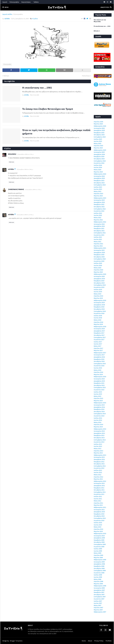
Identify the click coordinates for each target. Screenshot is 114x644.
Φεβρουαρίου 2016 (100, 377)
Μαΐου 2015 (97, 396)
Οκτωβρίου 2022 (99, 207)
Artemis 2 (97, 31)
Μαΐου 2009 (97, 553)
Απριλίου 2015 (98, 398)
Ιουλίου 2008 (98, 575)
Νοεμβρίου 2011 (99, 488)
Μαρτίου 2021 (98, 246)
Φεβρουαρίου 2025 (100, 150)
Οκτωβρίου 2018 (99, 309)
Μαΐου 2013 (97, 448)
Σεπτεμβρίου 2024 (100, 161)
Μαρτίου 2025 (98, 148)
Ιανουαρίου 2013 (99, 457)
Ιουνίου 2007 (98, 603)
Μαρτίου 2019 (98, 298)
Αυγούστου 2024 (99, 163)
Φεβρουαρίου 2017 (100, 353)
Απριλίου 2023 (98, 194)
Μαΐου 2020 (97, 268)
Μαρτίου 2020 (98, 272)
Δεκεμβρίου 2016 (99, 357)
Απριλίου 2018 (98, 322)
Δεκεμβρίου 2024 (99, 154)
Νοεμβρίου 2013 (99, 435)
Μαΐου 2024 (97, 170)
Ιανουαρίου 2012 (99, 483)
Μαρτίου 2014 (98, 427)
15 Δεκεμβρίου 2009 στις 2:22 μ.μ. (26, 154)
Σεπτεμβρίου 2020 (100, 259)
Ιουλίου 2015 (98, 392)
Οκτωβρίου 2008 (99, 568)
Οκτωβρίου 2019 (99, 283)
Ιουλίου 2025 (98, 139)
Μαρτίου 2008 (98, 584)
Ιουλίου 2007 (98, 601)
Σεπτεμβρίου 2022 (100, 209)
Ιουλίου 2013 (98, 444)
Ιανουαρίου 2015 (99, 405)
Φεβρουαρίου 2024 (100, 174)
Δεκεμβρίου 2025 (99, 130)
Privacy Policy (99, 641)
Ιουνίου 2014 (98, 420)
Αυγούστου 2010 (99, 520)
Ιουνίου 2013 (98, 446)
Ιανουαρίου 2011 (99, 510)
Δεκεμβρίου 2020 (99, 252)
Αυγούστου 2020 (99, 261)
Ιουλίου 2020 (98, 263)
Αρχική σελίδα (7, 14)
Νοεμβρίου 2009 (99, 540)
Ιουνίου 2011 (98, 499)
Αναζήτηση (105, 7)
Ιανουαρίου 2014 (99, 431)
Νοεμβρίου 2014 (99, 409)
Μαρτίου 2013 (98, 453)
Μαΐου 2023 (97, 191)
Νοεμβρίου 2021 (99, 228)
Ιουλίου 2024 (98, 165)
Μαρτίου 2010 (98, 531)
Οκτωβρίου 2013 (99, 438)
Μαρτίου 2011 (98, 505)
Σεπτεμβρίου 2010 (100, 518)
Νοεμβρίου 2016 (99, 359)
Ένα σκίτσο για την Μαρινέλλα (100, 21)
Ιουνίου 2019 (98, 292)
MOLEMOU (12, 154)
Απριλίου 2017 (98, 348)
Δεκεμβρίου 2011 (99, 486)
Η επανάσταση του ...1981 (37, 88)
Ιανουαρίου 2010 (99, 536)
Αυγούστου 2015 (99, 390)
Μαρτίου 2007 (98, 610)
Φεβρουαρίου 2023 (100, 198)
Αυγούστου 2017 (99, 340)
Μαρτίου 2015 (98, 401)
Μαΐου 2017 (97, 346)
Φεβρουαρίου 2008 (100, 586)
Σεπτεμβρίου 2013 (100, 440)
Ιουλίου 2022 (98, 213)
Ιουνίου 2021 (98, 239)
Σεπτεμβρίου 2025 (100, 137)
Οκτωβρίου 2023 (99, 183)
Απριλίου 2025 (98, 146)
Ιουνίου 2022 (98, 215)
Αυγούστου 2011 (99, 494)
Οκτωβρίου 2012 (99, 464)
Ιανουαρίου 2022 (99, 224)
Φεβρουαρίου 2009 (100, 560)
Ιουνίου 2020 (98, 265)
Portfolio (109, 641)
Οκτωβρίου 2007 (99, 595)
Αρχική (5, 2)
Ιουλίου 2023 (98, 187)
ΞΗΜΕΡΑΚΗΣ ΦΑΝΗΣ (16, 189)
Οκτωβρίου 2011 (99, 490)
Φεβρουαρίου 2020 (100, 274)
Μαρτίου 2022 (98, 220)
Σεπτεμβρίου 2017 (100, 337)
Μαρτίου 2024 (98, 172)
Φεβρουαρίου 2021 (100, 248)
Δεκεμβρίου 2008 (99, 564)
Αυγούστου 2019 (99, 287)
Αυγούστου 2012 (99, 468)
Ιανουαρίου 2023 (99, 200)
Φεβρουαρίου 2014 (100, 429)
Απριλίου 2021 (98, 244)
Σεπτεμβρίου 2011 (100, 492)
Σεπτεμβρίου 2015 (100, 387)
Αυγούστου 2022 (99, 211)
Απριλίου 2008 (98, 581)
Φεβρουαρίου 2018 (100, 327)
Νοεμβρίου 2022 (99, 204)
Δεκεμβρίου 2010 (99, 512)
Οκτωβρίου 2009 (99, 542)
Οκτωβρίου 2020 (99, 257)
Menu (7, 7)
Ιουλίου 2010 (98, 523)
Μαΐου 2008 (97, 579)
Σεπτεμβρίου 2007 (100, 597)
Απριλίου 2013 (98, 451)
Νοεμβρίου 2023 (99, 180)
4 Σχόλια (35, 19)
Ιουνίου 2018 (98, 318)
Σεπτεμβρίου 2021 (100, 233)
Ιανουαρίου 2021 (99, 250)
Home (84, 641)
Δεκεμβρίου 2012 (99, 459)
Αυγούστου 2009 (99, 547)
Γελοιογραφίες (14, 2)
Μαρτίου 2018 (98, 324)
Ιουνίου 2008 (98, 577)
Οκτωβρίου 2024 (99, 159)
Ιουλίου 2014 (98, 418)
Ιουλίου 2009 (98, 549)
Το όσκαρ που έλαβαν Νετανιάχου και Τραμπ (48, 109)
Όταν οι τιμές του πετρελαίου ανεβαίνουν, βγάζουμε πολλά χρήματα (56, 132)
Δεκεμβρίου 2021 (99, 226)
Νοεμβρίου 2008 (99, 566)
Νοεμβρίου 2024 (99, 156)
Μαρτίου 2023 (98, 196)
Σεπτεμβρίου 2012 (100, 466)
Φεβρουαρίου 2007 (100, 612)
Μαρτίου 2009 (98, 557)
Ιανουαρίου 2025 (99, 152)
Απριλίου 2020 (98, 270)
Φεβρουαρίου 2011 (100, 507)
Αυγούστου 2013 (99, 442)
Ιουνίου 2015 (98, 394)
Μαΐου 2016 (97, 370)
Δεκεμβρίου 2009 (99, 538)
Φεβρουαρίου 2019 (100, 300)
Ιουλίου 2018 (98, 316)
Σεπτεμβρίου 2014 (100, 414)
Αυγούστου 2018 (99, 313)
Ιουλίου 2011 (98, 496)
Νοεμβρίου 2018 (99, 307)
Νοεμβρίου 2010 (99, 514)
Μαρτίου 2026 (98, 124)
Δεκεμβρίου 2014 (99, 407)
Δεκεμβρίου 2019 (99, 279)
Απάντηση (11, 162)
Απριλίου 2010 (98, 529)
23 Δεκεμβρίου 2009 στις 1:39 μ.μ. (33, 189)
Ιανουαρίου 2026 (99, 128)
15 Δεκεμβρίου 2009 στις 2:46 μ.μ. (25, 169)
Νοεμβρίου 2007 (99, 592)
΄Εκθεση (36, 2)
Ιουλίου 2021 (98, 237)
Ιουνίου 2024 (98, 167)
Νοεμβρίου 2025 (99, 133)
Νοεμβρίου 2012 (99, 462)
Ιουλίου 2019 (98, 289)
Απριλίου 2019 (98, 296)
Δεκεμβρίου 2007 (99, 590)
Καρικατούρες (26, 2)
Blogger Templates (16, 641)
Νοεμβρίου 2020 (99, 255)
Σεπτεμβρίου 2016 (100, 364)
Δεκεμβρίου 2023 (99, 178)
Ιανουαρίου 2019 (99, 302)
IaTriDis (11, 169)
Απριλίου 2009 (98, 555)
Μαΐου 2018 (97, 320)
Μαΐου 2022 (97, 218)
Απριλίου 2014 (98, 424)
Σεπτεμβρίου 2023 (100, 185)
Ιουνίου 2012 (98, 472)
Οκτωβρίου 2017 (99, 335)
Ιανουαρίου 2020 (99, 276)
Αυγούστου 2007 (99, 599)
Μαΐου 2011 (97, 501)
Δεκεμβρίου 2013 (99, 433)
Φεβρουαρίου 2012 (100, 481)
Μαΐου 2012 (97, 475)
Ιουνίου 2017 (98, 344)
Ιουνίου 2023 (98, 189)
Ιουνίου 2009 (98, 551)
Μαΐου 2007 (97, 605)
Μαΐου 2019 (97, 294)
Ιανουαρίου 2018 (99, 329)
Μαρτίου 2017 (98, 350)
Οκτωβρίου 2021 (99, 231)
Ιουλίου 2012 (98, 470)
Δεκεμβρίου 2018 (99, 305)
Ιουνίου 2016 (98, 368)
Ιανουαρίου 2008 (99, 588)
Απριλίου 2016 (98, 372)
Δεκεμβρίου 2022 (99, 202)
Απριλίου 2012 (98, 477)
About (90, 641)
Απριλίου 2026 (98, 122)
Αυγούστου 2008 (99, 573)
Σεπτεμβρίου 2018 (100, 311)
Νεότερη (6, 76)
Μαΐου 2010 (97, 527)
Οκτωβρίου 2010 (99, 516)
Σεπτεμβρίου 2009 (100, 544)
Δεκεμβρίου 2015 (99, 381)
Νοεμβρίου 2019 (99, 281)
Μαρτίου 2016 (98, 374)
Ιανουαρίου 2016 (99, 379)
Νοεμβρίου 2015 (99, 383)
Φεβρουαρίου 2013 (100, 455)
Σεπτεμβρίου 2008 (100, 570)
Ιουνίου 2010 (98, 525)
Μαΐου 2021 (97, 242)
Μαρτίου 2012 (98, 479)
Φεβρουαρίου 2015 (100, 403)
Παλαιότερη (86, 76)
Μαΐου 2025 (97, 143)
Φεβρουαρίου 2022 (100, 222)
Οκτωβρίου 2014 (99, 411)
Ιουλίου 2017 (98, 342)
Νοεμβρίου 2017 (99, 333)
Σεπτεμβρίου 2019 (100, 285)
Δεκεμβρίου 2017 (99, 331)
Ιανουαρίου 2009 (99, 562)
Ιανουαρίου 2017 (99, 355)
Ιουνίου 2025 (98, 141)
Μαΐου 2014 (97, 422)
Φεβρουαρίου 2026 (100, 126)
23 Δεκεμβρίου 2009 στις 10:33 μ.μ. (25, 215)
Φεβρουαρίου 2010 (100, 533)
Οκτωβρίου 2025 (99, 135)
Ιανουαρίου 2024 (99, 176)
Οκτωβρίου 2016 (99, 361)
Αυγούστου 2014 (99, 416)
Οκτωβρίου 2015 (99, 385)
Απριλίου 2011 (98, 503)
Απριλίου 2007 (98, 608)
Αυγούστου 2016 (99, 366)
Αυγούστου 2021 (99, 235)
